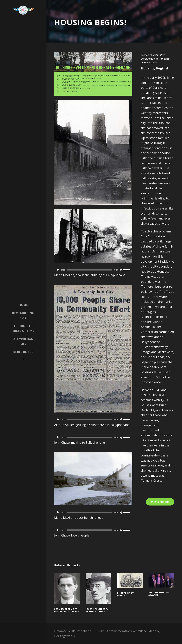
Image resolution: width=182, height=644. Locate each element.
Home (23, 305)
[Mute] (121, 270)
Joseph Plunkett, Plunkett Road (97, 610)
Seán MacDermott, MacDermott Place (67, 610)
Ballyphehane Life (23, 341)
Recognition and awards (159, 594)
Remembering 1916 (23, 315)
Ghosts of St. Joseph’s (126, 594)
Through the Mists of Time (23, 328)
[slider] (89, 270)
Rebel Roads (23, 352)
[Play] (58, 270)
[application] (93, 270)
